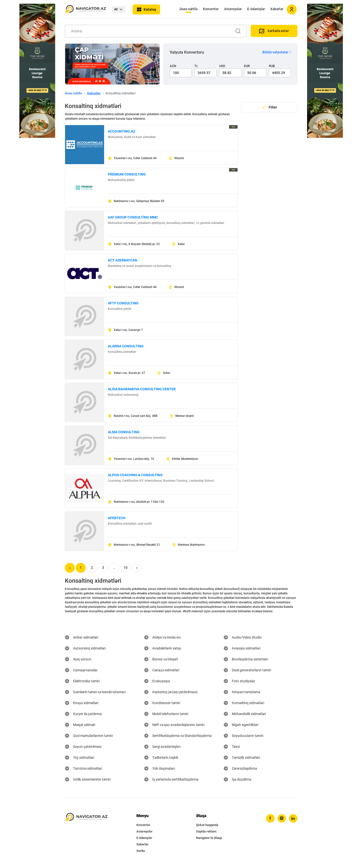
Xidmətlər (94, 93)
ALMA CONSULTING (124, 432)
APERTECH (117, 518)
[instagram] (282, 818)
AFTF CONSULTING (123, 303)
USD (222, 66)
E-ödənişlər (256, 9)
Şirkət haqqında (207, 825)
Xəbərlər (277, 9)
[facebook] (270, 818)
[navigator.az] (86, 817)
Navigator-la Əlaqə (209, 838)
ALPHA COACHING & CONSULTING (135, 475)
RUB (272, 66)
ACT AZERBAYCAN (122, 260)
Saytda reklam (206, 831)
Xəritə (141, 851)
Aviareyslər (233, 9)
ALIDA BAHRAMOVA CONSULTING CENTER (142, 389)
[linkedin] (293, 818)
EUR (247, 66)
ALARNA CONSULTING (126, 346)
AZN (173, 66)
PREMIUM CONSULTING (127, 174)
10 (125, 568)
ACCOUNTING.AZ (121, 131)
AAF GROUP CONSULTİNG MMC (133, 217)
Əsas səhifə (188, 9)
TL (196, 66)
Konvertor (211, 9)
